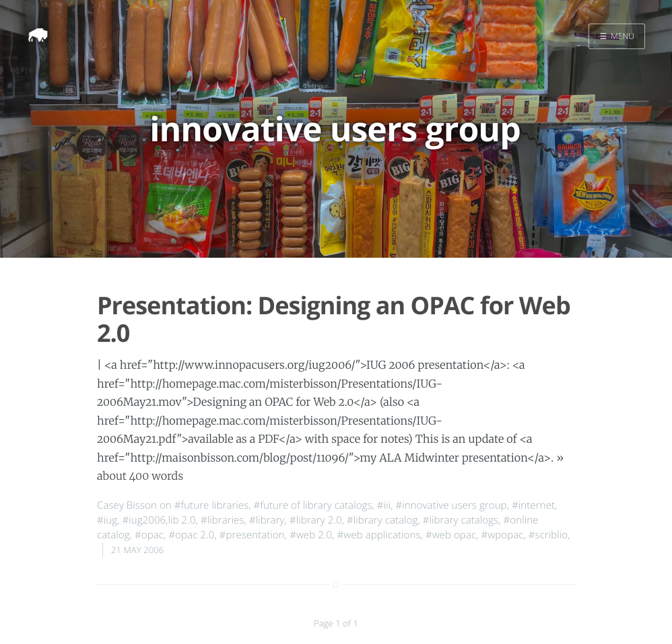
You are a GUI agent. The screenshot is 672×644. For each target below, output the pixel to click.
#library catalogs (461, 520)
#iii (384, 505)
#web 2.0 (311, 535)
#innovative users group (451, 505)
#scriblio (548, 535)
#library (267, 520)
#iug (107, 520)
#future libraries (212, 505)
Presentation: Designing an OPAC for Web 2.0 (334, 319)
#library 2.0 (316, 520)
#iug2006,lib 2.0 (159, 520)
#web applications (379, 535)
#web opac (451, 535)
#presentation (252, 535)
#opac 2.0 (191, 535)
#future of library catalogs (313, 505)
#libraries (223, 520)
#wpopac (503, 535)
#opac (149, 535)
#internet (533, 505)
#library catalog (382, 520)
